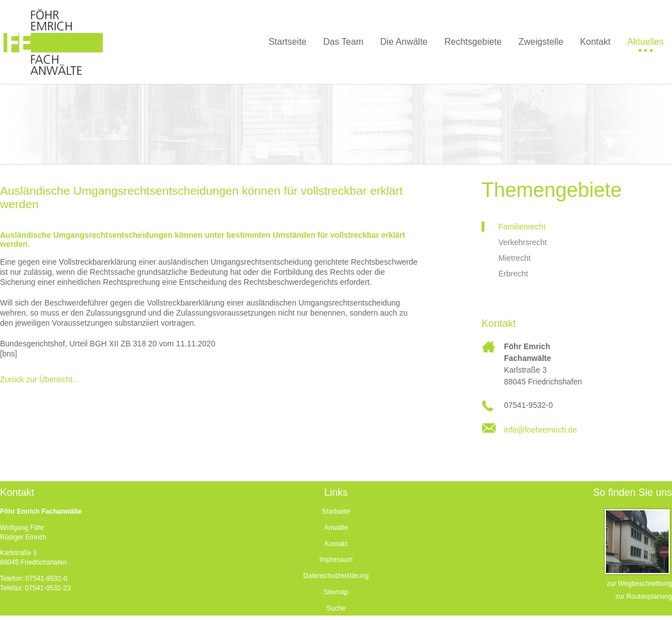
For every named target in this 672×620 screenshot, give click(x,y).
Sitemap (336, 592)
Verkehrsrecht (522, 242)
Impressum (336, 560)
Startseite (336, 511)
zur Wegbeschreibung (639, 584)
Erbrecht (513, 274)
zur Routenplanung (644, 596)
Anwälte (336, 528)
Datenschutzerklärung (336, 576)
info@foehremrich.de (540, 430)
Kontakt (336, 544)
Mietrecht (515, 258)
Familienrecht (522, 227)
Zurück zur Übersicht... (39, 379)
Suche (336, 608)
